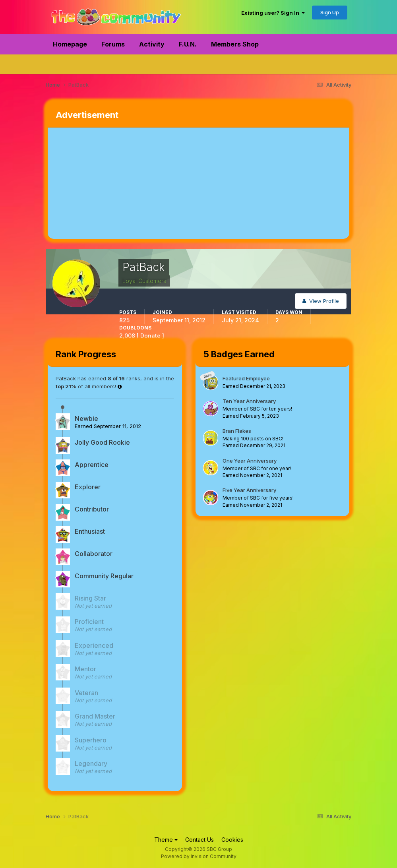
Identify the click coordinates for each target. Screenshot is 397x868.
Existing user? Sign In (273, 13)
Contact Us (199, 840)
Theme (166, 840)
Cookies (232, 840)
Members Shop (235, 44)
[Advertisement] (141, 183)
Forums (113, 44)
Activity (152, 44)
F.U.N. (188, 44)
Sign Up (330, 12)
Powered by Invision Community (199, 856)
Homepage (70, 44)
